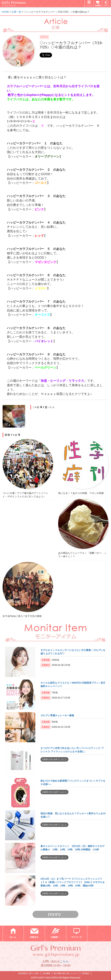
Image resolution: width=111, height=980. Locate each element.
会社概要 (46, 973)
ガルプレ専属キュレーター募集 (57, 715)
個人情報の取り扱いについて (66, 973)
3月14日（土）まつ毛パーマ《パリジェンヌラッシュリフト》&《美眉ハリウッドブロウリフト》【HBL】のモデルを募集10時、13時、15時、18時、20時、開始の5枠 (73, 882)
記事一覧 (16, 12)
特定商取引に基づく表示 (29, 973)
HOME (5, 12)
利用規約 (86, 973)
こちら (64, 961)
